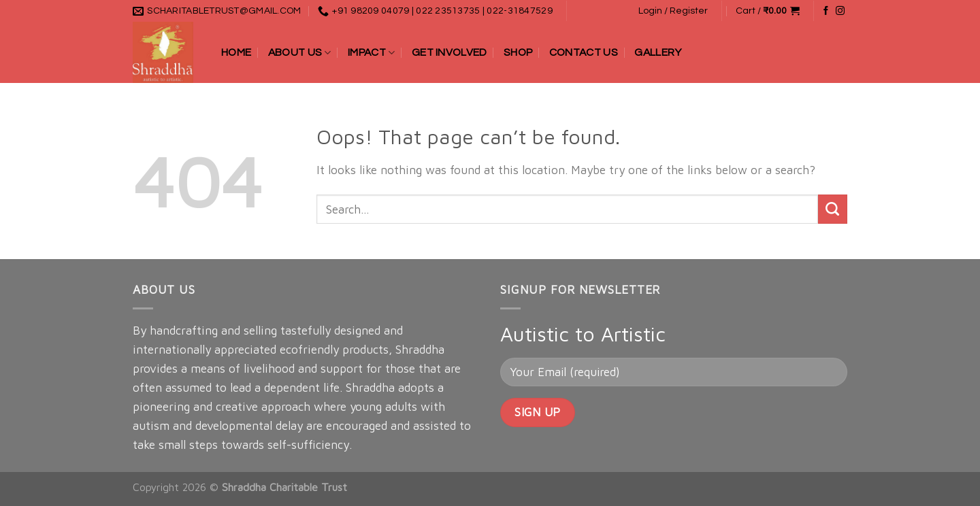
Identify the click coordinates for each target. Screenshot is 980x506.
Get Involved (450, 52)
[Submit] (833, 209)
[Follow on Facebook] (826, 11)
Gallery (658, 52)
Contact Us (584, 52)
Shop (518, 52)
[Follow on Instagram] (840, 11)
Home (236, 52)
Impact (371, 53)
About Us (300, 53)
